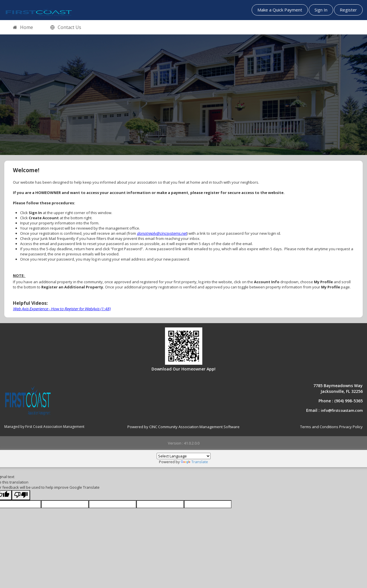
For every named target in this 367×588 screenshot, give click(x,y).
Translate (194, 462)
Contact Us (66, 28)
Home (23, 28)
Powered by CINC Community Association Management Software (183, 427)
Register (348, 10)
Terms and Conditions (319, 427)
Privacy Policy (351, 427)
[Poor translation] (21, 495)
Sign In (321, 10)
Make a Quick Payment (280, 10)
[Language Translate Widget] (184, 456)
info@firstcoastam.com (342, 410)
